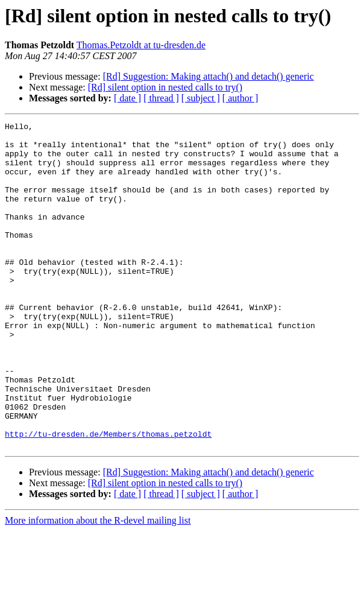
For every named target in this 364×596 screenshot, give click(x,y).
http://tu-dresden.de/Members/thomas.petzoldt (108, 497)
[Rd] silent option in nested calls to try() (165, 87)
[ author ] (240, 98)
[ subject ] (201, 98)
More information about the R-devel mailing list (98, 585)
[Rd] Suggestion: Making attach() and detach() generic (209, 76)
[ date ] (127, 98)
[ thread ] (161, 98)
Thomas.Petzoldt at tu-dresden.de (141, 45)
